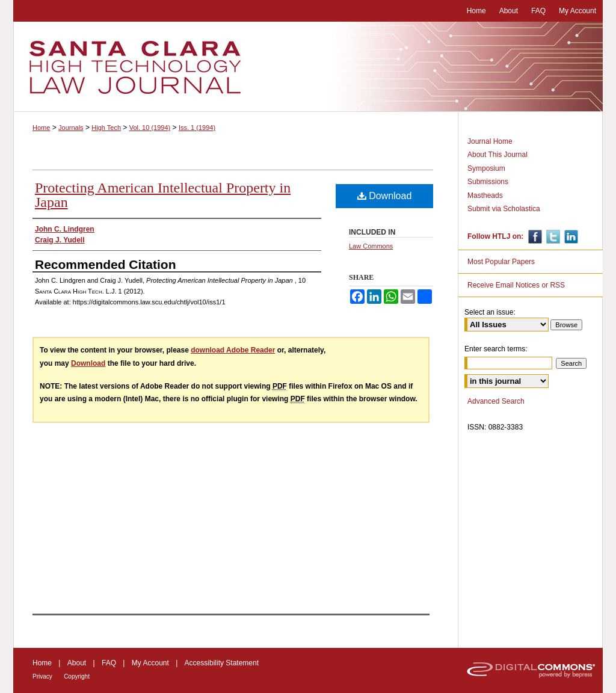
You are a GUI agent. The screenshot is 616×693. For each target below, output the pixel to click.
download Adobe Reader (233, 350)
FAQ (109, 663)
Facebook (534, 237)
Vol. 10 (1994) (150, 128)
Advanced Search (496, 401)
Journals (71, 128)
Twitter (552, 237)
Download (385, 196)
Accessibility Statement (222, 663)
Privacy (42, 676)
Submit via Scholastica (504, 209)
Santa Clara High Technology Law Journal (308, 67)
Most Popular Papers (501, 262)
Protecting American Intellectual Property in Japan (163, 195)
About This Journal (497, 155)
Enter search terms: (496, 349)
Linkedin (570, 237)
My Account (150, 663)
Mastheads (485, 196)
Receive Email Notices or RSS (516, 285)
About (77, 663)
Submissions (488, 182)
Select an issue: (490, 312)
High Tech (106, 128)
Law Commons (371, 246)
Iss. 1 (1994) (197, 128)
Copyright (77, 676)
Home (41, 128)
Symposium (486, 168)
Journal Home (490, 141)
